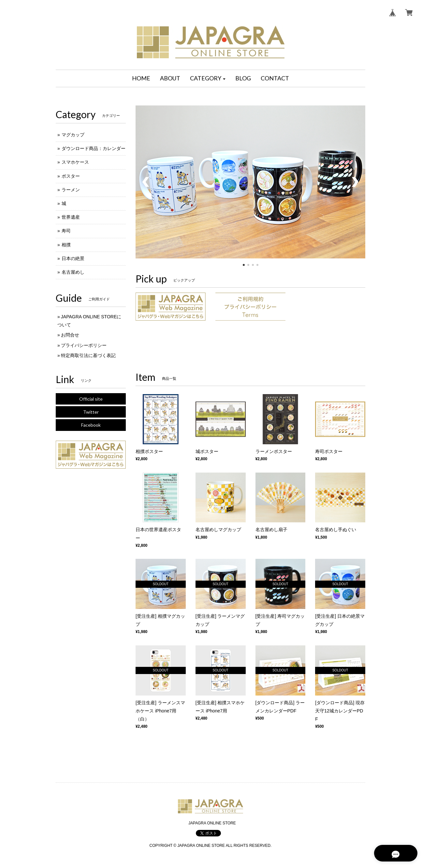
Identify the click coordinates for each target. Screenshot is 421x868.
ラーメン (71, 190)
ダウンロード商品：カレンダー (94, 148)
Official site (91, 399)
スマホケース (75, 162)
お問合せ (70, 335)
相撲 (66, 245)
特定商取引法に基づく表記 (88, 355)
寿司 (66, 231)
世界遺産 (71, 217)
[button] (208, 78)
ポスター (71, 176)
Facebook (91, 425)
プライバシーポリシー (84, 345)
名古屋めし (73, 272)
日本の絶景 (73, 258)
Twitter (91, 412)
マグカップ (73, 135)
